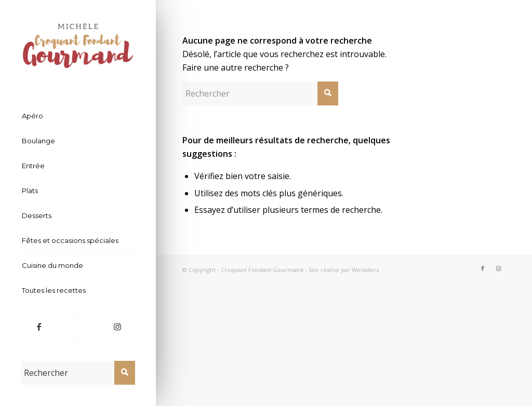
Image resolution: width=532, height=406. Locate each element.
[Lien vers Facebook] (39, 327)
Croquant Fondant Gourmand (262, 270)
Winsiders (365, 270)
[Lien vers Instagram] (117, 327)
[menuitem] (78, 116)
